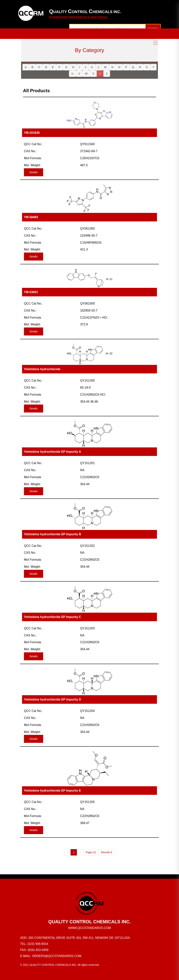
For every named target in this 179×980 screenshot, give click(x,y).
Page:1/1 (91, 852)
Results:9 (106, 852)
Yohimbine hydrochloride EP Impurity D (53, 699)
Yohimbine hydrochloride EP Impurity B (53, 534)
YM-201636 (32, 133)
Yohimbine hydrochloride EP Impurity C (53, 617)
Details (34, 172)
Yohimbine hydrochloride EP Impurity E (52, 791)
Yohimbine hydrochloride (42, 369)
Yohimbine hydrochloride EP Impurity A (52, 452)
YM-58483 (31, 217)
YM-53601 (31, 292)
